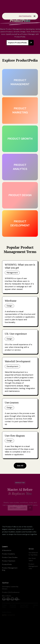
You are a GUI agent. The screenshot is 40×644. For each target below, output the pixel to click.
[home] (9, 16)
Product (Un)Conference (11, 596)
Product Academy (9, 557)
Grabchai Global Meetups (11, 603)
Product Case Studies (10, 560)
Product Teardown (9, 564)
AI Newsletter (7, 553)
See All (20, 466)
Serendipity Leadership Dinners (10, 592)
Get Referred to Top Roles (33, 558)
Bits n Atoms (7, 600)
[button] (33, 16)
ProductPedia (7, 567)
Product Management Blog (10, 572)
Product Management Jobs (33, 570)
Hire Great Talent (32, 563)
